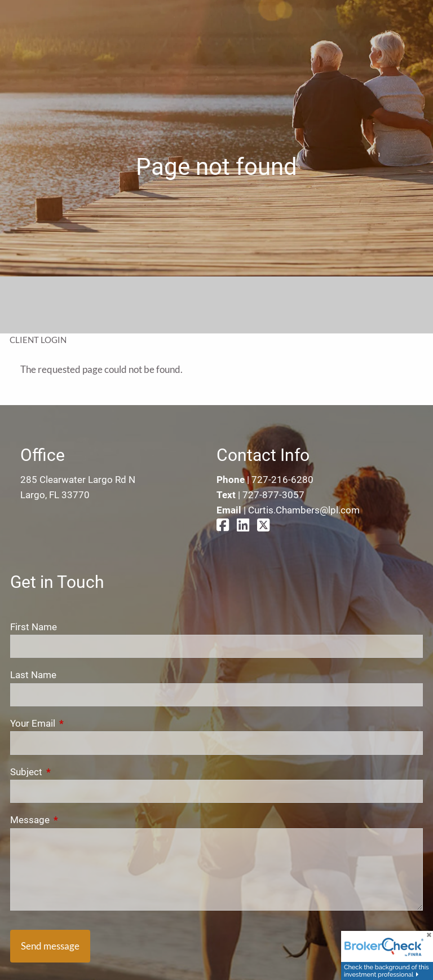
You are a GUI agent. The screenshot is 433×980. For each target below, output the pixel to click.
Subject (71, 772)
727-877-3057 (273, 495)
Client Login (38, 340)
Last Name (33, 675)
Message (75, 820)
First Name (34, 627)
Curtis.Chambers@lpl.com (304, 510)
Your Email (78, 723)
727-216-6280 (282, 480)
